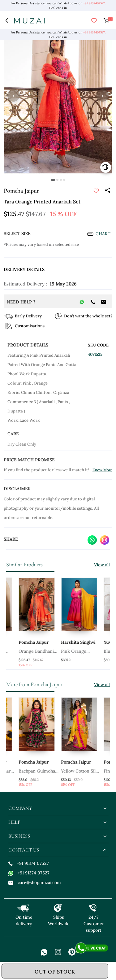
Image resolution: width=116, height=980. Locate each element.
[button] (53, 180)
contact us (24, 850)
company (20, 808)
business (19, 836)
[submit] (96, 191)
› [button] (102, 95)
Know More (102, 470)
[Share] (107, 191)
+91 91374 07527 (29, 863)
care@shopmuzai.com (35, 882)
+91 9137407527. (94, 3)
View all (102, 565)
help (14, 822)
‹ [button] (14, 95)
